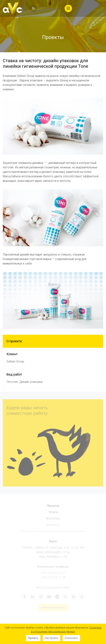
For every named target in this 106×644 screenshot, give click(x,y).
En (34, 8)
